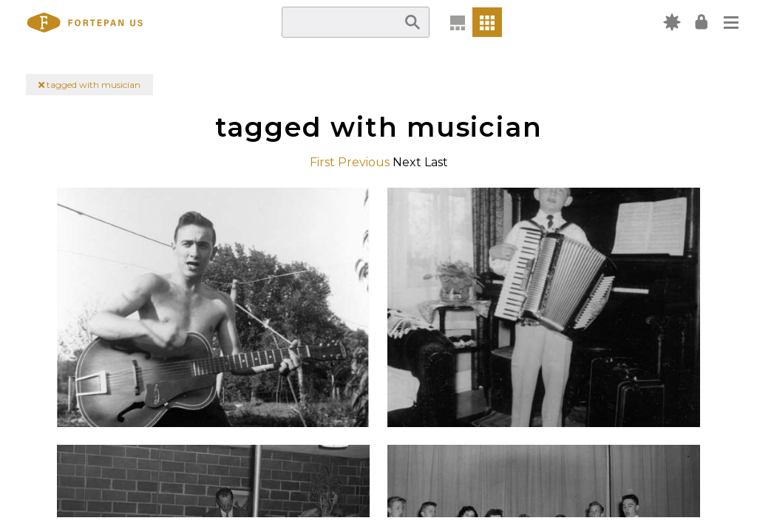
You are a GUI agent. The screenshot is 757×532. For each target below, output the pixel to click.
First (322, 162)
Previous (364, 162)
